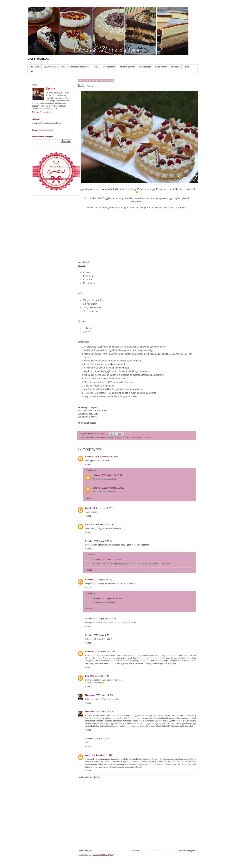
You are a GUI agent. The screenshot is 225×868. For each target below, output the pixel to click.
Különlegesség (145, 67)
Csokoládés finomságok (79, 67)
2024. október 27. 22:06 (105, 652)
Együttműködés (50, 67)
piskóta (134, 438)
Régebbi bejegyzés (187, 850)
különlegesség (119, 438)
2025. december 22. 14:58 (101, 755)
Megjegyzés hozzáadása (89, 777)
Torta (96, 67)
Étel (31, 71)
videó (149, 438)
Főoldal (136, 850)
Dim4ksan (90, 652)
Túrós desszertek (109, 67)
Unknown (89, 457)
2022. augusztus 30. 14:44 (112, 598)
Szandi (52, 89)
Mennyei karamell (127, 67)
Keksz (186, 67)
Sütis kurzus (34, 67)
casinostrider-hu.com (108, 759)
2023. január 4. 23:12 (103, 635)
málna (128, 438)
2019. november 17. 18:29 (113, 488)
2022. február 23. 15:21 (104, 580)
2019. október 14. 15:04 (112, 475)
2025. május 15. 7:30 (105, 712)
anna (87, 755)
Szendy (88, 508)
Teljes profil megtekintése (43, 112)
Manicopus (90, 695)
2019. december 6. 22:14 (103, 508)
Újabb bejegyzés (85, 850)
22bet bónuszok (176, 721)
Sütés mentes (161, 67)
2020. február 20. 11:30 (104, 525)
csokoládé (89, 438)
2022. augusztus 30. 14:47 (105, 619)
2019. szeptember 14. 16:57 (106, 457)
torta (145, 438)
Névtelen (89, 580)
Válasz (88, 464)
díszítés (97, 438)
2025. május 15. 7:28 (105, 695)
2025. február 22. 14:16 (99, 676)
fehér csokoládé (107, 438)
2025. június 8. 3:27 (102, 739)
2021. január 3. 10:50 (103, 541)
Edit (87, 676)
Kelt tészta (175, 67)
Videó (63, 67)
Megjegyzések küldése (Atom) (101, 855)
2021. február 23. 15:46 (111, 560)
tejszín (140, 438)
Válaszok (92, 470)
